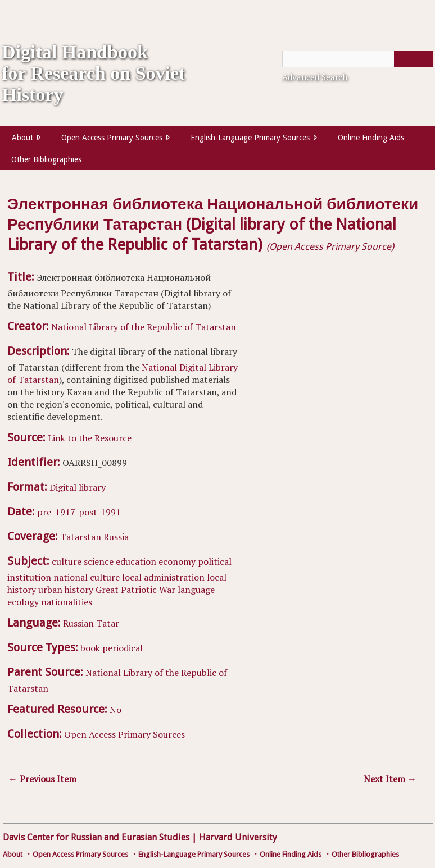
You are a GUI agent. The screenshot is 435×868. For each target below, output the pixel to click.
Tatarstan (81, 537)
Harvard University (238, 837)
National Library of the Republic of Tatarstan (144, 327)
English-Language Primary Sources (250, 138)
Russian (78, 623)
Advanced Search (315, 77)
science (99, 561)
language (196, 590)
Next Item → (390, 779)
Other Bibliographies (46, 159)
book (90, 648)
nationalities (67, 602)
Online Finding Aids (371, 138)
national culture (87, 577)
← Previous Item (42, 779)
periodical (123, 648)
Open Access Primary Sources (112, 138)
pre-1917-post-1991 (79, 512)
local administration (163, 577)
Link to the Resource (90, 438)
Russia (116, 537)
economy (177, 561)
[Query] (358, 59)
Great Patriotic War (135, 590)
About (22, 138)
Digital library (78, 487)
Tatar (108, 623)
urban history (66, 590)
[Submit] (414, 59)
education (136, 561)
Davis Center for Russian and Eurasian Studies (96, 837)
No (115, 710)
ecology (23, 602)
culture (67, 561)
